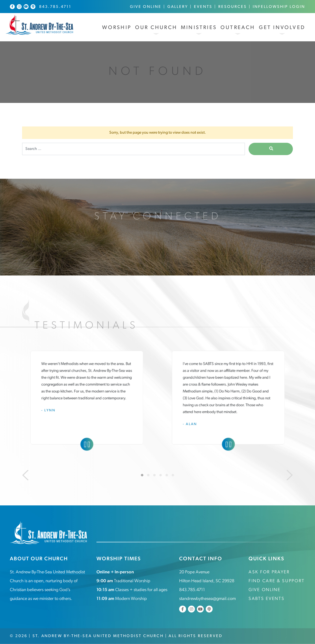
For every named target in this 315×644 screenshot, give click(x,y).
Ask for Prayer (269, 572)
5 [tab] (167, 475)
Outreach (238, 28)
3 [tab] (155, 475)
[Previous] (25, 475)
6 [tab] (173, 475)
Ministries (199, 28)
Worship (117, 28)
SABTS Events (267, 599)
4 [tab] (161, 475)
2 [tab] (148, 475)
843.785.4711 (55, 7)
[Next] (290, 475)
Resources (233, 7)
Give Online (146, 7)
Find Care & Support (276, 581)
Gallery (178, 7)
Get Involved (282, 28)
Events (203, 7)
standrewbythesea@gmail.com (207, 599)
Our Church (156, 28)
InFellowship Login (279, 7)
